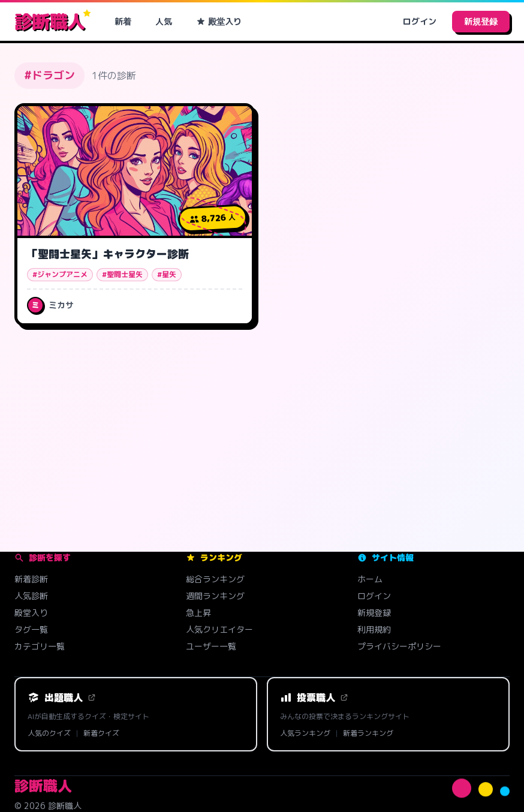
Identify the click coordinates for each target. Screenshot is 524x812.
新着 (123, 21)
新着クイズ (101, 733)
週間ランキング (215, 596)
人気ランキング (305, 733)
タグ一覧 (31, 629)
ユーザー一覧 (211, 646)
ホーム (370, 579)
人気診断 (31, 596)
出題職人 (62, 697)
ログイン (420, 21)
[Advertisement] (262, 429)
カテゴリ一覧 (40, 646)
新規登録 (481, 21)
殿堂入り (219, 21)
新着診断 (31, 579)
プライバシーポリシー (399, 646)
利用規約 (374, 629)
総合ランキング (215, 579)
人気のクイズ (49, 733)
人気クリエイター (219, 629)
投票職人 (314, 697)
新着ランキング (368, 733)
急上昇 (198, 613)
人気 (164, 21)
